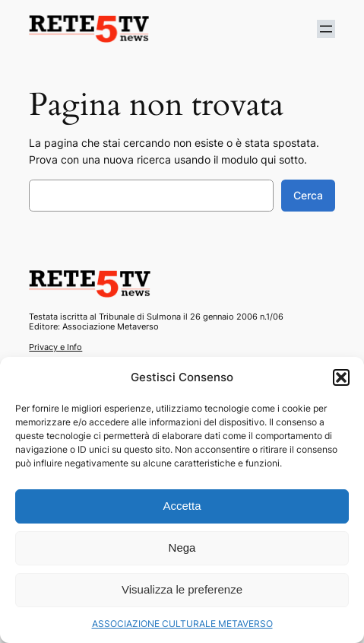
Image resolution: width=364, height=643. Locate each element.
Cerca (308, 195)
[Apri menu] (326, 29)
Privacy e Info (55, 347)
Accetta (182, 506)
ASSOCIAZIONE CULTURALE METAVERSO (182, 624)
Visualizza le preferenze (182, 589)
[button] (341, 377)
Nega (182, 548)
